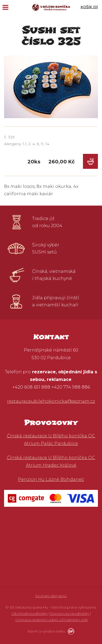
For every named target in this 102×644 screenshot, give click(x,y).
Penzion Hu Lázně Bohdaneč (51, 479)
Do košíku (90, 161)
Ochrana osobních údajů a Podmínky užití (52, 620)
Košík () (89, 7)
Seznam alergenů (51, 596)
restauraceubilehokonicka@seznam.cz (51, 401)
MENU (5, 7)
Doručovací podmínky (70, 614)
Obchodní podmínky (30, 614)
